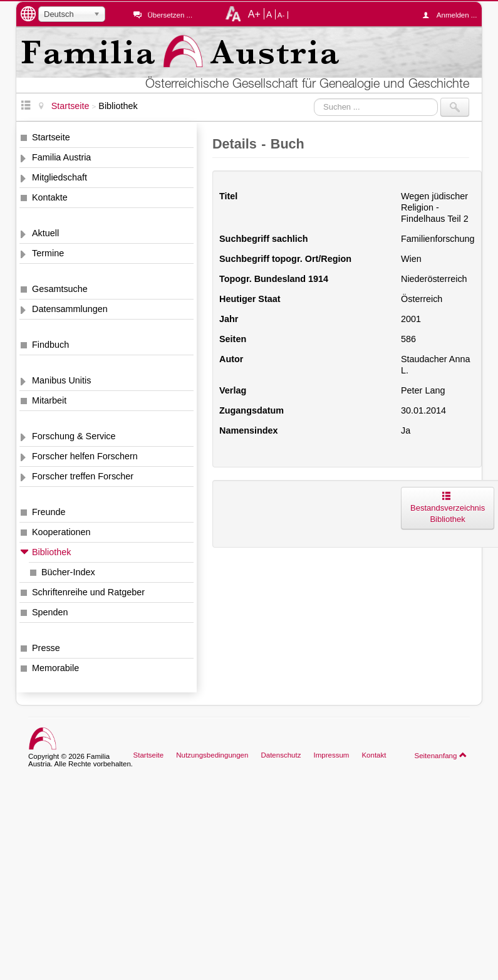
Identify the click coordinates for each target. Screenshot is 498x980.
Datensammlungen (70, 309)
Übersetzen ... (170, 15)
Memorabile (55, 668)
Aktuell (45, 233)
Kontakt (374, 755)
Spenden (50, 612)
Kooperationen (61, 532)
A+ (254, 14)
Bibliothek (51, 552)
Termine (48, 253)
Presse (46, 648)
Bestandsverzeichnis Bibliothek (448, 508)
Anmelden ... (453, 15)
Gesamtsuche (60, 289)
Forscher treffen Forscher (83, 476)
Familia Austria (61, 157)
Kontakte (50, 197)
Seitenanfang (441, 755)
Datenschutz (281, 755)
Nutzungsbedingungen (212, 755)
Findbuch (50, 345)
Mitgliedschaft (60, 177)
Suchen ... (314, 98)
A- (281, 15)
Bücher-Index (68, 572)
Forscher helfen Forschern (85, 456)
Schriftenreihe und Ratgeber (88, 592)
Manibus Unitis (61, 380)
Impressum (331, 755)
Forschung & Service (74, 436)
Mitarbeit (49, 400)
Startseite (51, 137)
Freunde (49, 512)
